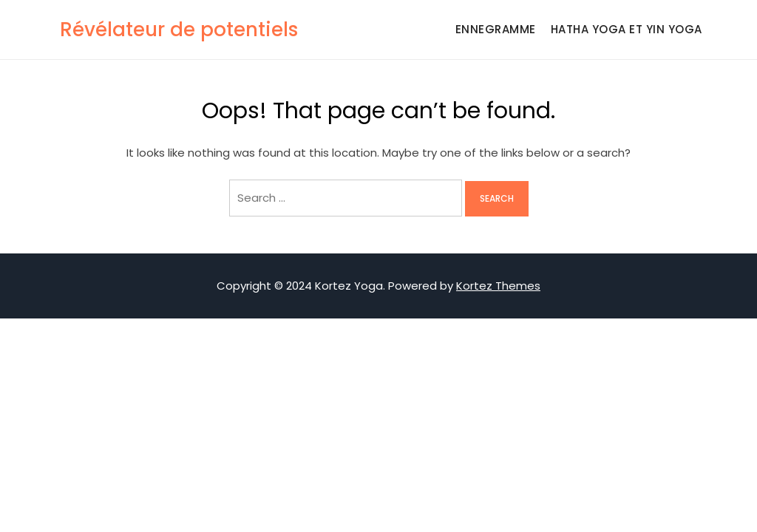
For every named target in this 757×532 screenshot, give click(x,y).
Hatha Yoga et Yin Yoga (627, 29)
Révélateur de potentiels (179, 30)
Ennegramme (496, 29)
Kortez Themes (498, 286)
